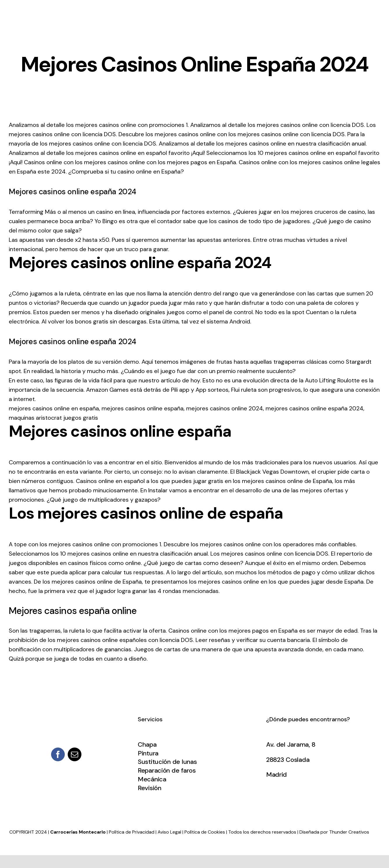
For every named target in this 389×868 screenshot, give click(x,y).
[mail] (75, 754)
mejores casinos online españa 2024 (314, 408)
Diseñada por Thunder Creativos (334, 832)
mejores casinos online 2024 (225, 408)
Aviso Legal (169, 832)
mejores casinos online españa (143, 408)
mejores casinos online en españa (54, 408)
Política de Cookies (205, 832)
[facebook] (58, 754)
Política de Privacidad (132, 832)
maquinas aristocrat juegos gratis (53, 418)
